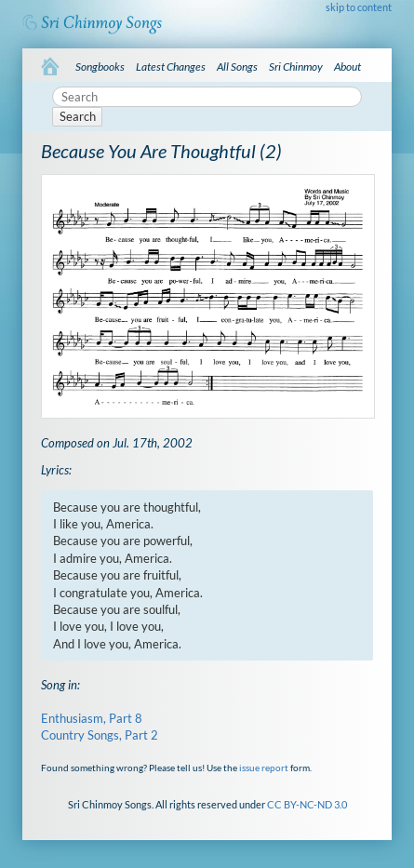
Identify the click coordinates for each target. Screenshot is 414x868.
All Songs (237, 67)
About (347, 67)
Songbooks (100, 67)
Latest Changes (171, 67)
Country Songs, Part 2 (100, 735)
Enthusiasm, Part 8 (92, 718)
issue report (264, 768)
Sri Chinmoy (296, 67)
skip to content (359, 7)
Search (78, 116)
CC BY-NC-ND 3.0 (307, 804)
